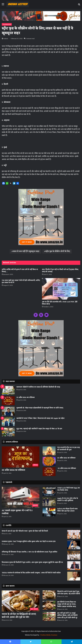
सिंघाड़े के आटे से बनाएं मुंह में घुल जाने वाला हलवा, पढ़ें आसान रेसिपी (69, 593)
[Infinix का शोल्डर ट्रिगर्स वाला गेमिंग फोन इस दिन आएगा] (49, 512)
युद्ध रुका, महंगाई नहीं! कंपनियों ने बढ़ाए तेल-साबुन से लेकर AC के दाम (39, 429)
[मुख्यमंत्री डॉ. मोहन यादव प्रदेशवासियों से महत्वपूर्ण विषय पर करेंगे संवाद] (8, 411)
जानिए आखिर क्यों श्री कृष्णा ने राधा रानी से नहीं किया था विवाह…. (20, 271)
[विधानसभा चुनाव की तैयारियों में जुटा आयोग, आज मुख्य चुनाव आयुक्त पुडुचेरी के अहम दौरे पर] (74, 566)
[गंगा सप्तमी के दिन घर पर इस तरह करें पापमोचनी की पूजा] (49, 451)
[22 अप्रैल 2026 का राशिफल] (49, 472)
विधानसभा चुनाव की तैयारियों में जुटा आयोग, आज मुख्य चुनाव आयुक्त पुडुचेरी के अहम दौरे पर (32, 562)
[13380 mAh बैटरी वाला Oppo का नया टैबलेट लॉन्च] (49, 491)
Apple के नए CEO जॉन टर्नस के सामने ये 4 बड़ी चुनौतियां (68, 500)
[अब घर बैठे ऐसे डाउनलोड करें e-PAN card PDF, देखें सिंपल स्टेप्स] (61, 289)
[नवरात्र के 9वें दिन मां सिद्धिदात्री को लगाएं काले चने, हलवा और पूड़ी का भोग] (21, 601)
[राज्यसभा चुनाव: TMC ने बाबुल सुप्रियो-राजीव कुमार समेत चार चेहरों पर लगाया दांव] (74, 545)
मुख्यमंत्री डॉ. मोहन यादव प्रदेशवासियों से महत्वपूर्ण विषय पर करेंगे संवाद (40, 408)
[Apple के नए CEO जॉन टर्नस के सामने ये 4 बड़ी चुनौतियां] (49, 502)
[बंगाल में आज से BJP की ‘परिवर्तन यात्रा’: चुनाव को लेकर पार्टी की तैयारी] (74, 534)
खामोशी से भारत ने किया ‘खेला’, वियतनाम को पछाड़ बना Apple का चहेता (40, 418)
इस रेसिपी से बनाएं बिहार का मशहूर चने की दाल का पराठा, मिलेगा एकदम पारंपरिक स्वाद (67, 604)
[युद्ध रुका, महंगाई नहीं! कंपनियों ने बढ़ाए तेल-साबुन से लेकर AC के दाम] (8, 432)
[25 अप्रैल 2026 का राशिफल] (8, 401)
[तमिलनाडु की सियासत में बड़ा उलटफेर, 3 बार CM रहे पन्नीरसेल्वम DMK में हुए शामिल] (74, 555)
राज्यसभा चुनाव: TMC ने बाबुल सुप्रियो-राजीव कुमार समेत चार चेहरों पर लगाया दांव (29, 542)
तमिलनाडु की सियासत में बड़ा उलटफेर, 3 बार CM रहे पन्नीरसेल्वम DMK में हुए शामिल (29, 552)
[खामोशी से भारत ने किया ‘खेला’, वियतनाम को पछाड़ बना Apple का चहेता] (8, 422)
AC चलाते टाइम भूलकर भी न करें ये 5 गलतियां (17, 512)
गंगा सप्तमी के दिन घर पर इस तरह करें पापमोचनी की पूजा (69, 449)
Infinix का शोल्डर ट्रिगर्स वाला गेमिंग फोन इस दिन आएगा (67, 510)
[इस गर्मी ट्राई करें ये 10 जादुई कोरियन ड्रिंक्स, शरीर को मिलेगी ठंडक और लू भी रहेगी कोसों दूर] (49, 616)
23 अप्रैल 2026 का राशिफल (66, 458)
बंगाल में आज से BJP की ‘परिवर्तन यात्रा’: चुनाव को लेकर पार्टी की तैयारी (25, 531)
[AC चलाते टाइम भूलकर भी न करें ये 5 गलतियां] (21, 497)
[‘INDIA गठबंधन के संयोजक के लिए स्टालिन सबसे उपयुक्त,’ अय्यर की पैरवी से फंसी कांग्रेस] (74, 576)
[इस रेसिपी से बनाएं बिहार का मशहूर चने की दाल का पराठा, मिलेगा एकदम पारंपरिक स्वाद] (49, 605)
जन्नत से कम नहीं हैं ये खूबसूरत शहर (26, 251)
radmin (6, 39)
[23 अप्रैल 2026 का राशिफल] (49, 461)
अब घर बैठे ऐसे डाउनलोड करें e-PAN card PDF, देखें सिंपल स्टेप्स (60, 303)
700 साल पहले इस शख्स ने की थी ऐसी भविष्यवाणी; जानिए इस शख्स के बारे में (21, 282)
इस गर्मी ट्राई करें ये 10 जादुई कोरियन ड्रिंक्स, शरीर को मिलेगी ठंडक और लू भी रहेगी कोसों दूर (67, 615)
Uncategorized (7, 24)
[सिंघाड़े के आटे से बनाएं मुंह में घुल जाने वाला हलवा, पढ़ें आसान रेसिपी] (49, 595)
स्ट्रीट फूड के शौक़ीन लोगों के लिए (58, 251)
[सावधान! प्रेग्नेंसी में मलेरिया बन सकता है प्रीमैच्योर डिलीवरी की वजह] (8, 390)
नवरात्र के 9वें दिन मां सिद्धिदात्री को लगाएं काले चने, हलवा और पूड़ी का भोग (19, 616)
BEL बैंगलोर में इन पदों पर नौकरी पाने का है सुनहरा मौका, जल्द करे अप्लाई (60, 271)
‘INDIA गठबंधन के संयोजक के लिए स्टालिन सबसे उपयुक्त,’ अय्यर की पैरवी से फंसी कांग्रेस (31, 573)
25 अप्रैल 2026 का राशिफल (26, 397)
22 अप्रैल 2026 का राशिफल (67, 468)
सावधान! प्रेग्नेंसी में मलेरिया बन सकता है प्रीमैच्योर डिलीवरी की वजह (38, 387)
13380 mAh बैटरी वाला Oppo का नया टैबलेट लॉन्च (69, 489)
